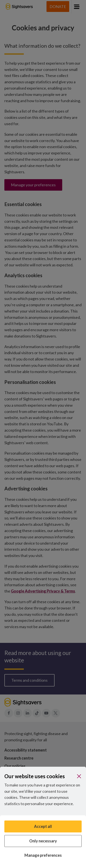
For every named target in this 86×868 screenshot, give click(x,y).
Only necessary (43, 841)
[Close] (79, 776)
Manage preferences (43, 855)
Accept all (43, 826)
